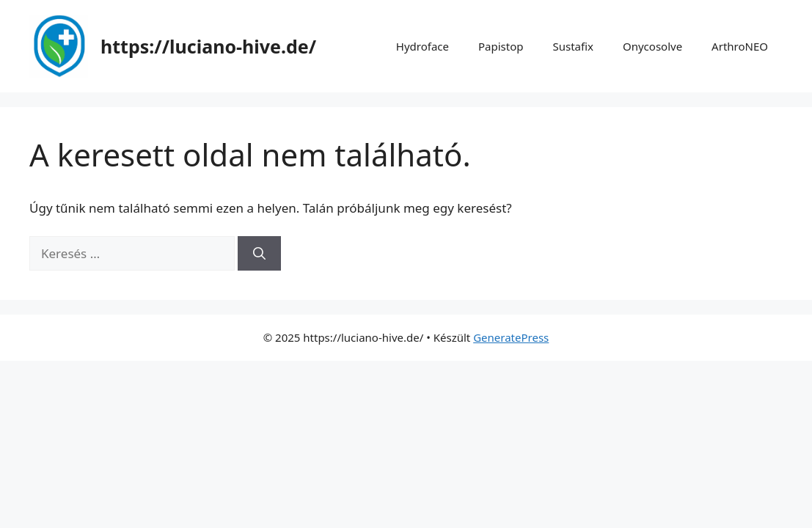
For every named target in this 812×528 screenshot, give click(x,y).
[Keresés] (259, 254)
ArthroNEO (740, 46)
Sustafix (573, 46)
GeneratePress (511, 337)
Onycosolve (652, 46)
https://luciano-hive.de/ (208, 46)
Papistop (501, 46)
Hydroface (423, 46)
